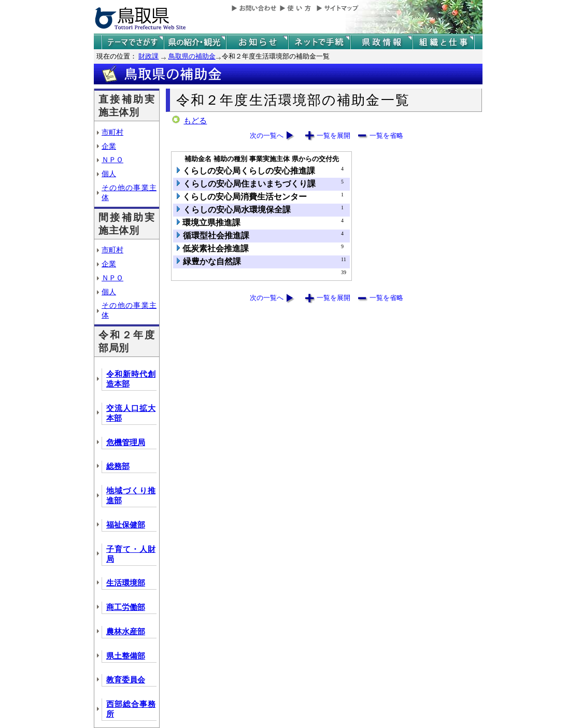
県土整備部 (126, 656)
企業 (109, 146)
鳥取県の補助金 (192, 56)
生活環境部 (126, 583)
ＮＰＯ (112, 160)
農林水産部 (126, 632)
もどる (195, 121)
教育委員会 (126, 680)
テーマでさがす (133, 42)
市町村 (112, 132)
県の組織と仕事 (444, 42)
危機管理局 (126, 442)
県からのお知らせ (257, 42)
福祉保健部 (126, 525)
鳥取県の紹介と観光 (195, 42)
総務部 (118, 466)
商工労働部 (126, 607)
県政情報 (381, 42)
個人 (109, 174)
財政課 (148, 56)
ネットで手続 (319, 42)
